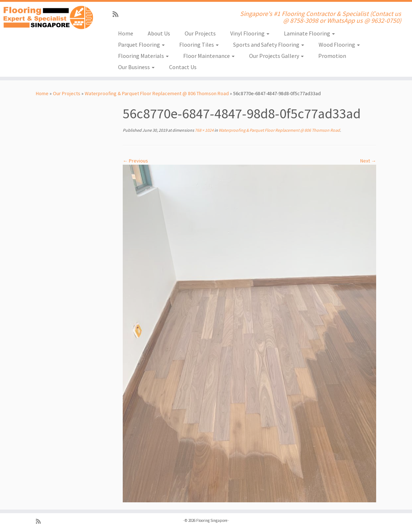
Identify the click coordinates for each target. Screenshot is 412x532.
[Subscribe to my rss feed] (118, 14)
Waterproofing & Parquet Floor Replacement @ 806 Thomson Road (157, 93)
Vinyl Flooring (250, 33)
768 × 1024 (204, 130)
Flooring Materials (143, 56)
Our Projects (200, 33)
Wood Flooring (339, 45)
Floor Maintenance (209, 56)
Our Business (136, 67)
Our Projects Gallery (276, 56)
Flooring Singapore (212, 520)
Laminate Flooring (309, 33)
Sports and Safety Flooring (269, 45)
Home (126, 33)
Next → (368, 161)
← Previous (135, 161)
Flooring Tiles (199, 45)
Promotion (332, 56)
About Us (159, 33)
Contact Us (183, 67)
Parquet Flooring (141, 45)
